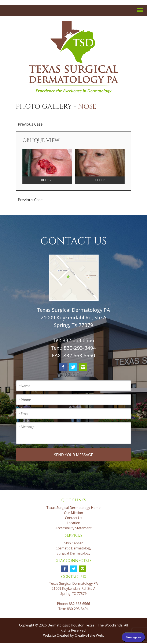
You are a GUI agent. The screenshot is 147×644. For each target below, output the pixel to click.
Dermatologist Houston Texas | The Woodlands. (86, 625)
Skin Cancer (73, 543)
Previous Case (30, 124)
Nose (87, 107)
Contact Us (73, 518)
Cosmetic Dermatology (73, 548)
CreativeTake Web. (89, 635)
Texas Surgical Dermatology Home (73, 508)
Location (74, 523)
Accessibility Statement (73, 528)
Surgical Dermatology (73, 553)
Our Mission (73, 513)
